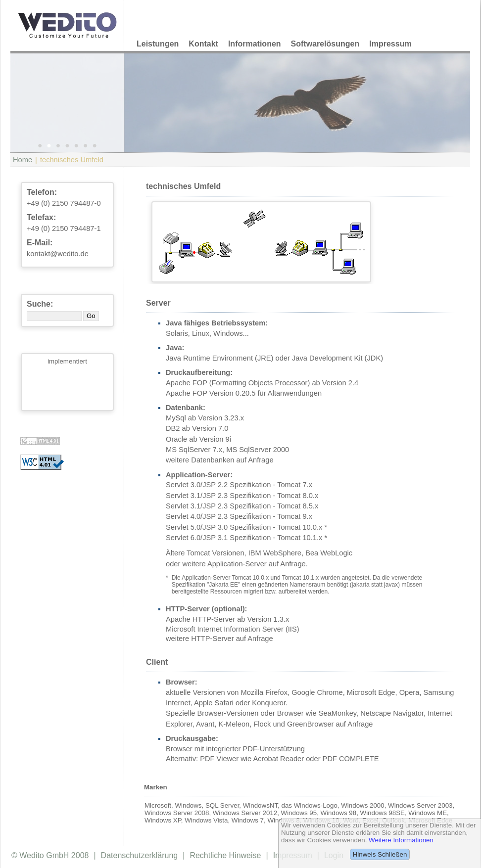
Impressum (390, 44)
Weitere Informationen (401, 840)
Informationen (255, 44)
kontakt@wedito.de (58, 254)
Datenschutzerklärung (140, 855)
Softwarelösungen (325, 44)
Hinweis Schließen (380, 854)
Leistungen (158, 44)
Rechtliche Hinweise (225, 855)
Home (23, 160)
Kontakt (203, 44)
